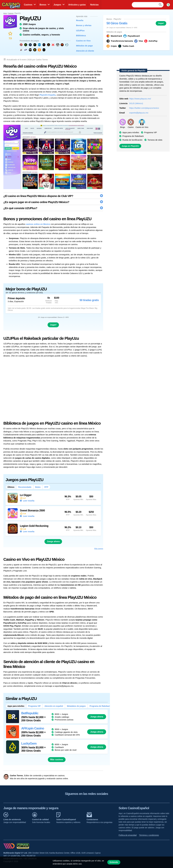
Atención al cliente (85, 51)
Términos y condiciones (149, 835)
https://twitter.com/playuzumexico (144, 108)
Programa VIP (34, 706)
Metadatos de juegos (76, 706)
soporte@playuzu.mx (139, 113)
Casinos (28, 5)
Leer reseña (28, 501)
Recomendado (25, 487)
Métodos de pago (84, 46)
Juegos (57, 5)
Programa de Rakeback (100, 706)
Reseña (80, 20)
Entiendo (114, 862)
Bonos (43, 5)
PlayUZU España (48, 95)
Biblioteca (81, 35)
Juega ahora (53, 541)
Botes (38, 487)
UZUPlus (80, 30)
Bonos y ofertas (84, 25)
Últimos (11, 487)
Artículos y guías (77, 5)
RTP (46, 487)
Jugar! (161, 23)
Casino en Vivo (83, 41)
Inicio (5, 13)
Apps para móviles (16, 706)
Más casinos (57, 760)
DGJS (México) (136, 103)
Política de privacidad (128, 835)
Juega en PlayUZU (130, 146)
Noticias (94, 5)
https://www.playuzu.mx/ (140, 99)
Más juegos (99, 548)
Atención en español (54, 706)
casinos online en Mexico (38, 224)
